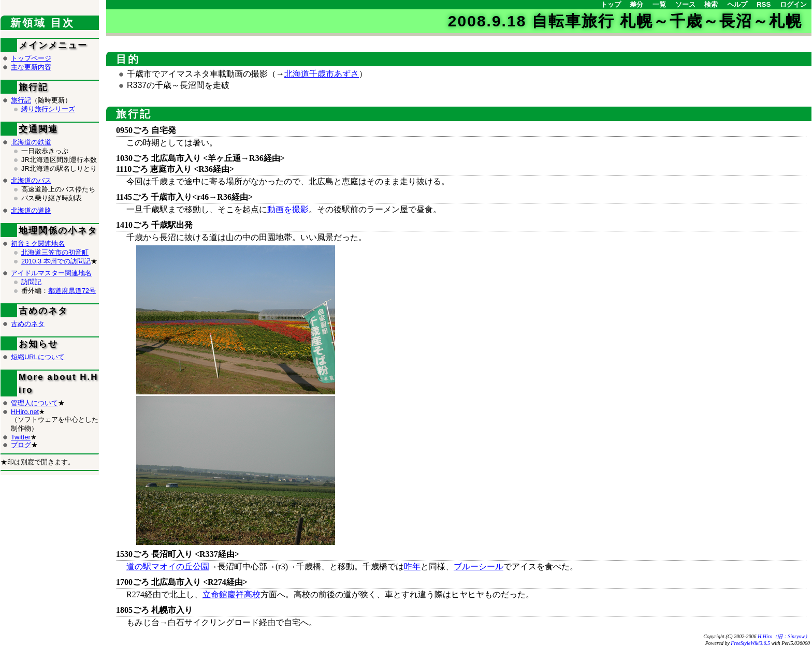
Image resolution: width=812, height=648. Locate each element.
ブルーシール (479, 566)
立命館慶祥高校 (231, 594)
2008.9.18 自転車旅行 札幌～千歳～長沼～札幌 (625, 21)
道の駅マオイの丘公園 (168, 566)
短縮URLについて (38, 357)
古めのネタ (28, 324)
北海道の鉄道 (31, 142)
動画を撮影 (288, 209)
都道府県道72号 (72, 291)
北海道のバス (31, 180)
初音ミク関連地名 (38, 244)
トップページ (31, 58)
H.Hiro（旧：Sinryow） (784, 636)
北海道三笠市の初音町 (55, 252)
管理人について (34, 403)
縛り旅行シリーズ (48, 109)
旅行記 (134, 114)
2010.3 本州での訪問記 (56, 261)
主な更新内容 (31, 67)
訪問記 (31, 282)
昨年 (412, 566)
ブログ (21, 445)
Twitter (21, 437)
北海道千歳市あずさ (322, 74)
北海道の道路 (31, 210)
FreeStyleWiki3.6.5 (750, 643)
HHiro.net (25, 412)
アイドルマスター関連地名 (51, 273)
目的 (128, 59)
